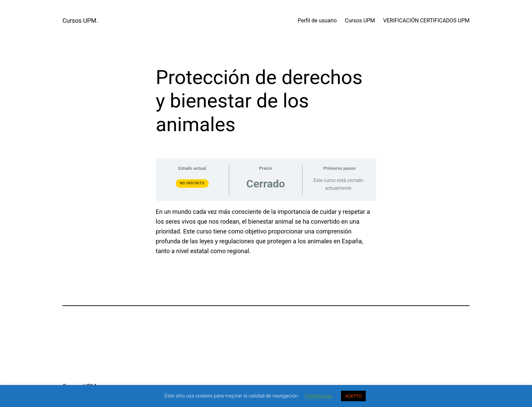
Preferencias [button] (319, 396)
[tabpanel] (266, 231)
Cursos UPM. (80, 21)
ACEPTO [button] (353, 396)
